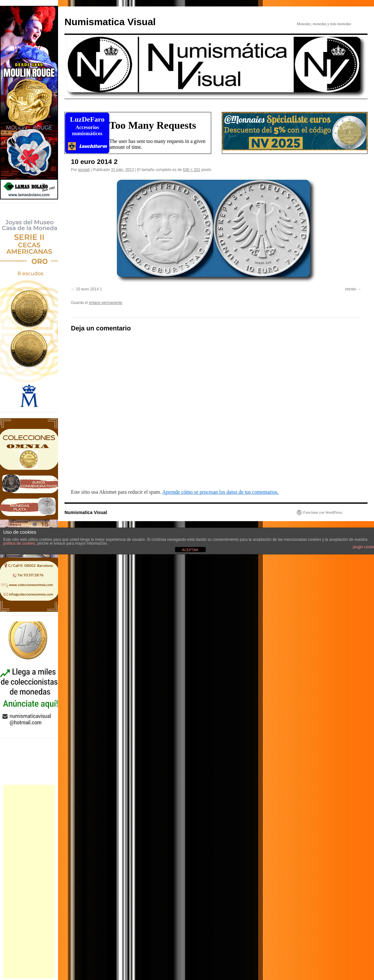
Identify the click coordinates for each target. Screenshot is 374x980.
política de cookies (19, 543)
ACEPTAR (190, 550)
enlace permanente (106, 303)
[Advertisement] (29, 882)
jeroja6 (84, 170)
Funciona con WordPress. (323, 512)
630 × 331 (192, 170)
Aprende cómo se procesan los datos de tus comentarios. (220, 492)
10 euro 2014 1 (89, 289)
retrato (351, 289)
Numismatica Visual (110, 22)
